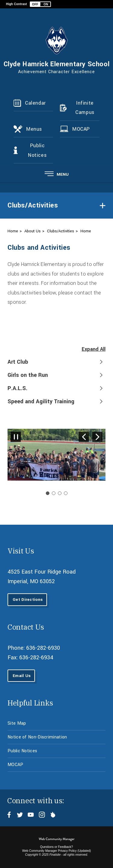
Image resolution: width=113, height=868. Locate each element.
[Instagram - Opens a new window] (42, 815)
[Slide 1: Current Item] (48, 493)
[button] (40, 4)
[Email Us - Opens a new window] (21, 676)
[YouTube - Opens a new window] (31, 815)
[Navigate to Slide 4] (66, 493)
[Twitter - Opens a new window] (20, 815)
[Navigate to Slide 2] (54, 493)
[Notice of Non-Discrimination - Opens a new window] (56, 737)
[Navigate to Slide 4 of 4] (84, 437)
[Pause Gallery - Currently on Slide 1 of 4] (16, 437)
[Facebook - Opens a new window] (9, 815)
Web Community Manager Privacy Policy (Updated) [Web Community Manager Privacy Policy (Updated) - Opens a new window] (56, 851)
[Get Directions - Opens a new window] (27, 600)
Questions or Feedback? (56, 847)
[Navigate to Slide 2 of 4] (97, 437)
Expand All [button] (94, 349)
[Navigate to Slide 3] (60, 493)
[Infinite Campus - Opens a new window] (80, 108)
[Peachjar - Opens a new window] (53, 815)
